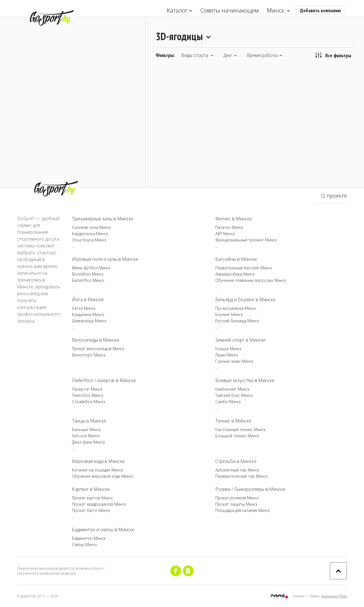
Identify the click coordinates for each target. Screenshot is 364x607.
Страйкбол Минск (89, 402)
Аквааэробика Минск (235, 274)
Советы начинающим (229, 10)
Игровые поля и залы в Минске (105, 259)
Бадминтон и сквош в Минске (103, 530)
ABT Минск (225, 234)
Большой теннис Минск (237, 436)
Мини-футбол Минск (91, 268)
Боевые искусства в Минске (245, 380)
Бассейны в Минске (236, 259)
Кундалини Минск (88, 314)
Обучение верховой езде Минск (103, 476)
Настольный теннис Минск (240, 429)
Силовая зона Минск (91, 227)
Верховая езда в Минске (98, 461)
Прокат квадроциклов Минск (99, 504)
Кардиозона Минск (90, 234)
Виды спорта (197, 55)
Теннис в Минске (233, 421)
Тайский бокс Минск (234, 395)
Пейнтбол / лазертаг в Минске (104, 380)
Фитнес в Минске (234, 219)
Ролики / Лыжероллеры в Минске (250, 489)
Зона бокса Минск (89, 240)
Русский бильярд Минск (237, 321)
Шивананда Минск (89, 321)
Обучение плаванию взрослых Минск (251, 280)
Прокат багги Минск (91, 510)
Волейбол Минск (88, 274)
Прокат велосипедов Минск (98, 349)
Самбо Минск (228, 402)
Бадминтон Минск (89, 538)
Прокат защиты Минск (236, 504)
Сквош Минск (84, 545)
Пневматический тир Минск (241, 476)
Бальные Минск (86, 429)
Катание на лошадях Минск (98, 470)
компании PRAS (334, 596)
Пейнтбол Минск (88, 395)
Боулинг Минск (229, 314)
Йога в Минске (88, 300)
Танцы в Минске (89, 421)
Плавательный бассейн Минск (244, 268)
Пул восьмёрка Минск (236, 308)
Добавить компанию (320, 10)
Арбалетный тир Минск (237, 470)
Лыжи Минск (227, 355)
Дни (230, 55)
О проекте (334, 196)
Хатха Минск (84, 308)
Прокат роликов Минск (237, 498)
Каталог (179, 11)
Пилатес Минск (229, 227)
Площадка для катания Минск (243, 510)
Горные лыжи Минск (234, 361)
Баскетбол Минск (88, 280)
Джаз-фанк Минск (88, 442)
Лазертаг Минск (87, 389)
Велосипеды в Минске (96, 340)
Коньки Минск (228, 349)
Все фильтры (333, 55)
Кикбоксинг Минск (232, 389)
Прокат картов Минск (92, 498)
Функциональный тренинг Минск (246, 240)
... (73, 246)
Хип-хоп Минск (86, 436)
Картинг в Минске (91, 489)
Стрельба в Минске (236, 461)
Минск (278, 11)
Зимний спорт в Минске (240, 340)
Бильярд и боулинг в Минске (245, 300)
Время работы (264, 55)
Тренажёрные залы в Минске (103, 219)
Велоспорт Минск (89, 355)
